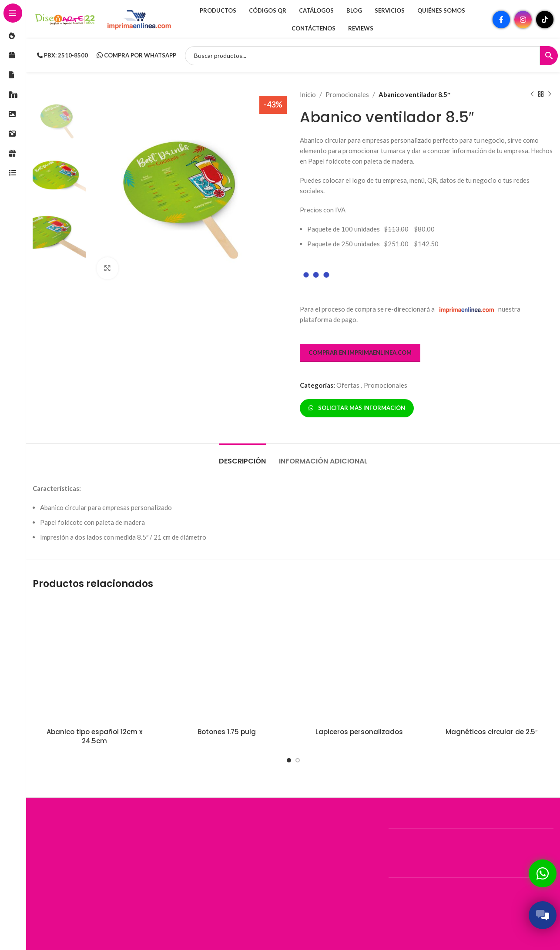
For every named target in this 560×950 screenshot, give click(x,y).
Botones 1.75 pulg (227, 732)
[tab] (242, 457)
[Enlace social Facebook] (501, 20)
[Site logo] (65, 19)
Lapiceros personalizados (359, 732)
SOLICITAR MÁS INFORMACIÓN (357, 408)
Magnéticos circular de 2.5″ (491, 732)
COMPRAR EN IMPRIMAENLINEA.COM (360, 352)
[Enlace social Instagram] (523, 20)
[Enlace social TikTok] (545, 20)
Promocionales (347, 94)
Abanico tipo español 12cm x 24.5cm (94, 736)
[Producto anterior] (532, 94)
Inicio (308, 94)
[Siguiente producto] (549, 94)
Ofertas (348, 385)
